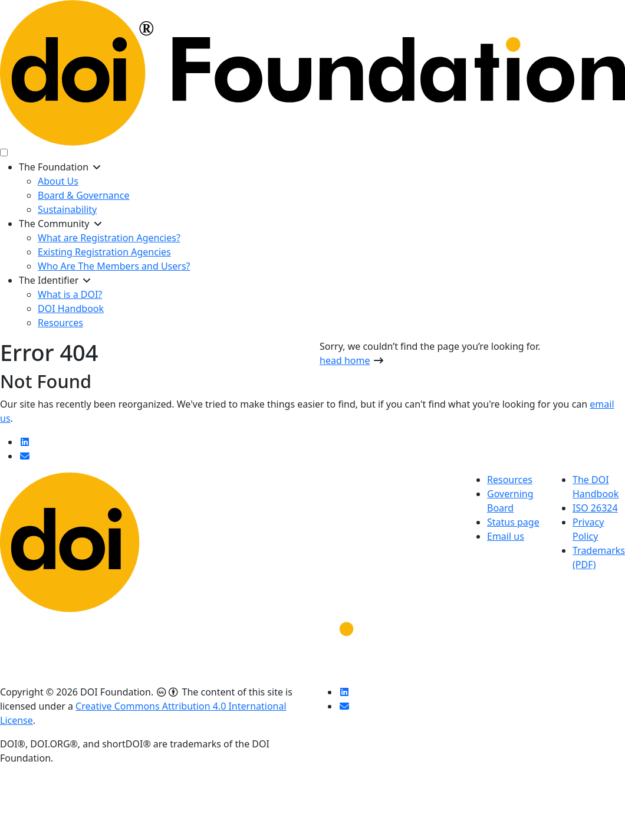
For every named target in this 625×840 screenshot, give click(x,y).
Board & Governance (83, 195)
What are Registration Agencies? (109, 238)
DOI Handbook (71, 309)
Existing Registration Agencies (104, 252)
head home (345, 360)
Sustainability (67, 209)
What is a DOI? (70, 294)
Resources (60, 323)
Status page (513, 522)
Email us (506, 536)
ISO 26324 (595, 508)
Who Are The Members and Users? (114, 266)
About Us (58, 181)
